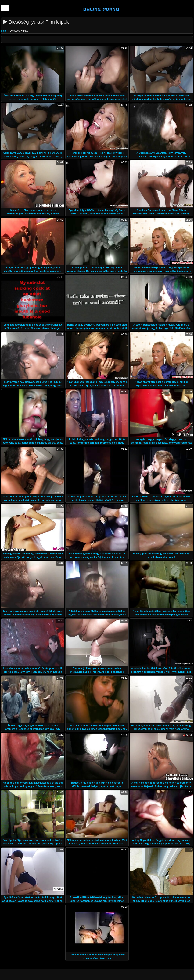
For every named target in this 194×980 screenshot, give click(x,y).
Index (4, 31)
